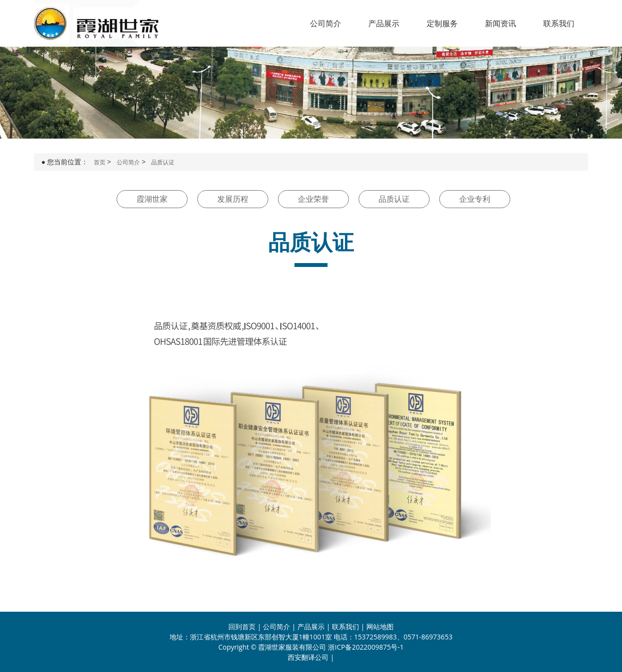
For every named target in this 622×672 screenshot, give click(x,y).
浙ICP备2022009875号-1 (366, 647)
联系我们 (559, 23)
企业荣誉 (313, 199)
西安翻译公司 (308, 657)
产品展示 (384, 23)
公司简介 (326, 23)
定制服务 (442, 23)
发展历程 (233, 199)
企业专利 (475, 199)
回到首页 (242, 627)
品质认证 (163, 162)
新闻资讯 (501, 23)
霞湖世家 (152, 199)
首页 (100, 162)
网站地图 (380, 627)
